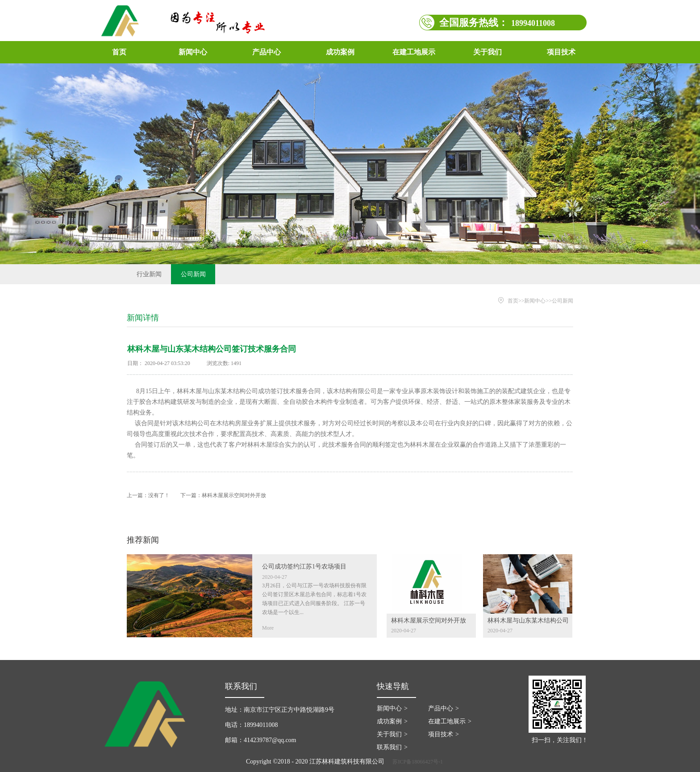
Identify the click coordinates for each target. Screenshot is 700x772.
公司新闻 (562, 301)
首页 (119, 52)
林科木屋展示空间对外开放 (234, 495)
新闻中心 (535, 301)
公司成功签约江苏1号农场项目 (304, 567)
